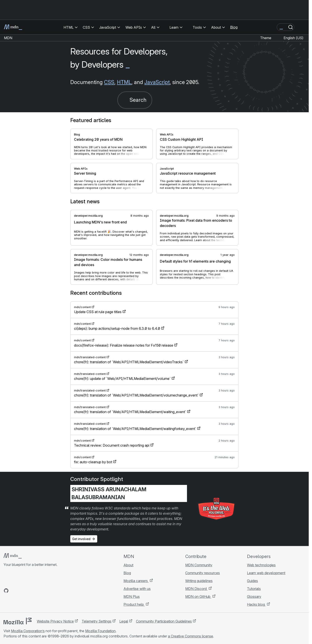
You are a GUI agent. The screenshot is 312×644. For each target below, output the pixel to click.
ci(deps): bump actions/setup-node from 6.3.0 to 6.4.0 (117, 328)
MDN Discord (196, 589)
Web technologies (261, 565)
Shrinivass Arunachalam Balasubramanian (109, 493)
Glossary (254, 597)
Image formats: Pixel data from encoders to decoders (196, 223)
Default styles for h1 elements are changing (195, 261)
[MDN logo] (13, 556)
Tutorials (254, 589)
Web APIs (167, 134)
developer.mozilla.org (88, 216)
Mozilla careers (136, 581)
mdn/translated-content (90, 357)
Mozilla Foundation (100, 631)
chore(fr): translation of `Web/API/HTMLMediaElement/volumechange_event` (136, 395)
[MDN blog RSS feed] (38, 591)
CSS (109, 82)
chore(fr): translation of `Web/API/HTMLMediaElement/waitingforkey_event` (135, 429)
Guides (252, 581)
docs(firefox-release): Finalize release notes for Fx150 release (124, 345)
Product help (134, 604)
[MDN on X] (22, 591)
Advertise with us (137, 589)
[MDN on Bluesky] (14, 591)
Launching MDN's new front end (100, 222)
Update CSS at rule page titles (98, 312)
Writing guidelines (199, 581)
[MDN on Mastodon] (30, 591)
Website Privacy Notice (55, 621)
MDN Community (199, 565)
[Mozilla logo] (18, 621)
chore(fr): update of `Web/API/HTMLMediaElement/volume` (122, 379)
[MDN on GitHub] (6, 591)
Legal (124, 621)
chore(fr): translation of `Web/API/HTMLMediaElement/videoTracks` (129, 362)
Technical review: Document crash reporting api (112, 445)
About (128, 565)
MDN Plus (132, 597)
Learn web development (266, 573)
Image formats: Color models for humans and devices (108, 262)
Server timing (85, 173)
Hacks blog (256, 604)
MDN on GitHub (198, 597)
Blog (234, 27)
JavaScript (157, 82)
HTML (124, 82)
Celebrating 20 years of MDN (98, 139)
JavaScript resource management (188, 173)
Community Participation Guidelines (164, 621)
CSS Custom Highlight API (182, 139)
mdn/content (82, 307)
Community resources (203, 573)
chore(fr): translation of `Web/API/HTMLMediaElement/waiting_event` (130, 412)
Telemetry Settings (97, 621)
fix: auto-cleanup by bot (93, 462)
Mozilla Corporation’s (28, 631)
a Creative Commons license (190, 636)
